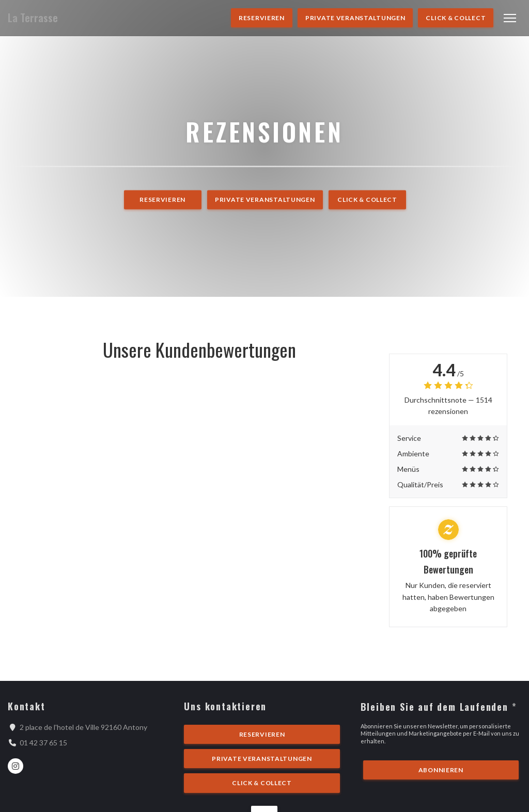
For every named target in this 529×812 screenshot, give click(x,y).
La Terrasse (33, 18)
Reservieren (262, 18)
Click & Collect (456, 18)
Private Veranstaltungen (355, 18)
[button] (510, 18)
